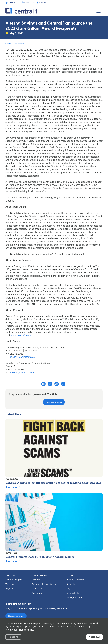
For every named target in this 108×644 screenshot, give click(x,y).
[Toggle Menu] (99, 9)
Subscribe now (54, 402)
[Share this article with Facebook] (43, 384)
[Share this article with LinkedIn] (50, 384)
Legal (69, 589)
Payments (10, 589)
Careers (36, 580)
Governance (38, 593)
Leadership (37, 589)
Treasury (10, 584)
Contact (43, 3)
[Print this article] (57, 384)
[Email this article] (63, 384)
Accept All (94, 637)
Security (71, 584)
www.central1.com (21, 335)
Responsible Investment (44, 584)
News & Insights (14, 580)
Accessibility (73, 593)
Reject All (13, 637)
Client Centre (30, 3)
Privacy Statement (76, 580)
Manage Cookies (75, 597)
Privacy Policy (25, 630)
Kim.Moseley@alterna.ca (22, 357)
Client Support (14, 3)
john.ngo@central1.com (21, 372)
